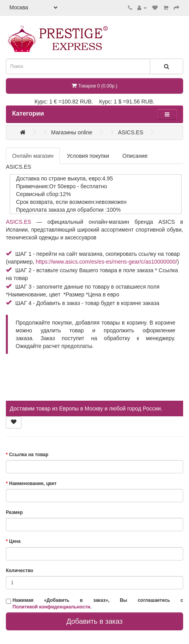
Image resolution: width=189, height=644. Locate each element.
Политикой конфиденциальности (51, 607)
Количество (20, 571)
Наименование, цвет (33, 483)
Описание (135, 156)
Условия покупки (88, 156)
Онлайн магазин (33, 156)
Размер (14, 512)
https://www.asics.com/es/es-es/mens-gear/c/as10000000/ (106, 262)
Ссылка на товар (29, 455)
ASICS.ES (19, 222)
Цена (15, 541)
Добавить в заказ (95, 621)
